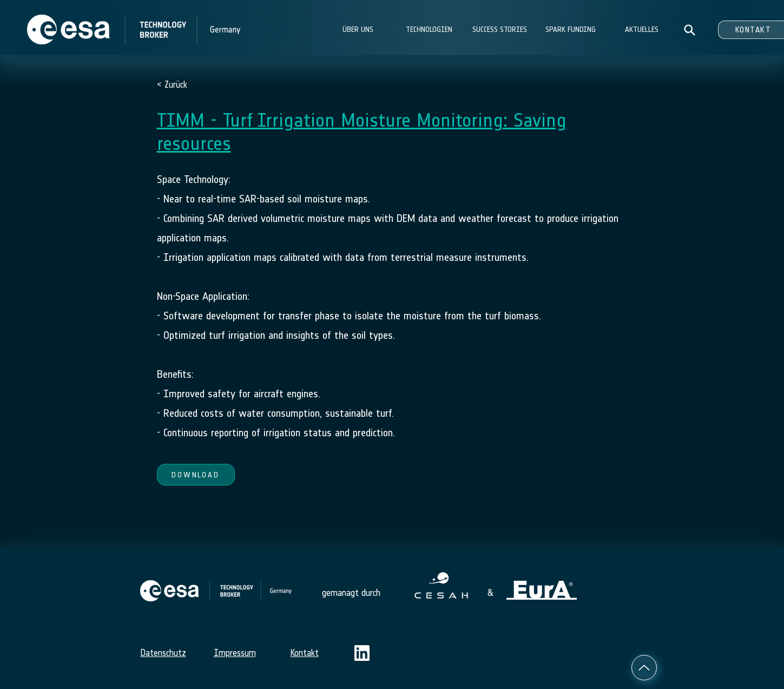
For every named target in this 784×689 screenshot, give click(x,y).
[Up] (644, 668)
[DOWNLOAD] (196, 475)
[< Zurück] (192, 85)
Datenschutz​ (163, 653)
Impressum (235, 653)
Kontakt (305, 653)
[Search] (690, 30)
